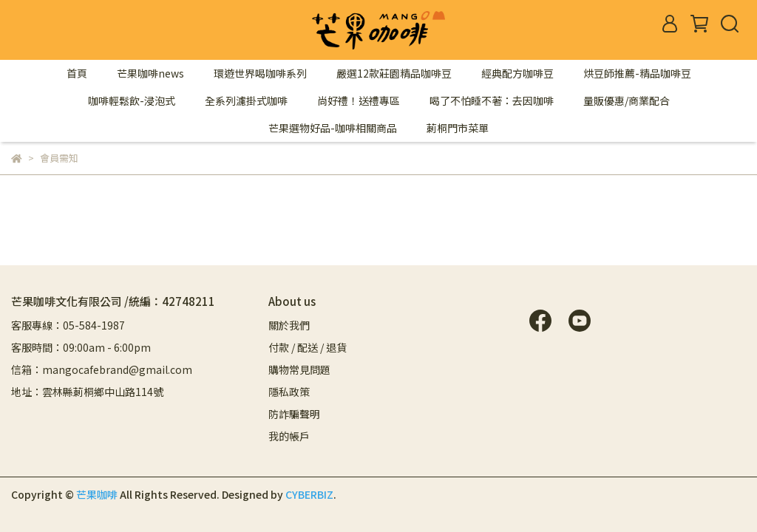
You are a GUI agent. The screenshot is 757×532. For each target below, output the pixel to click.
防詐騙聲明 (294, 414)
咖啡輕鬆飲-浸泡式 (132, 100)
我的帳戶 (289, 436)
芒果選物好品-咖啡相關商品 (333, 128)
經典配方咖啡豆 (517, 73)
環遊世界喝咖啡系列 (260, 73)
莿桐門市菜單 (458, 128)
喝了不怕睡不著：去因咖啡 (492, 100)
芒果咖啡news (150, 73)
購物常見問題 (299, 369)
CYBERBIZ (309, 494)
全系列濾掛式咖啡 (246, 100)
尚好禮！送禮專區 (359, 100)
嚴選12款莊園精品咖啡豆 (394, 73)
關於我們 (289, 325)
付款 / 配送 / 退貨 (308, 347)
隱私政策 (289, 392)
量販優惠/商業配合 (627, 100)
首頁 (77, 73)
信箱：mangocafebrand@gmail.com (102, 369)
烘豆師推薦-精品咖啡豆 (637, 73)
